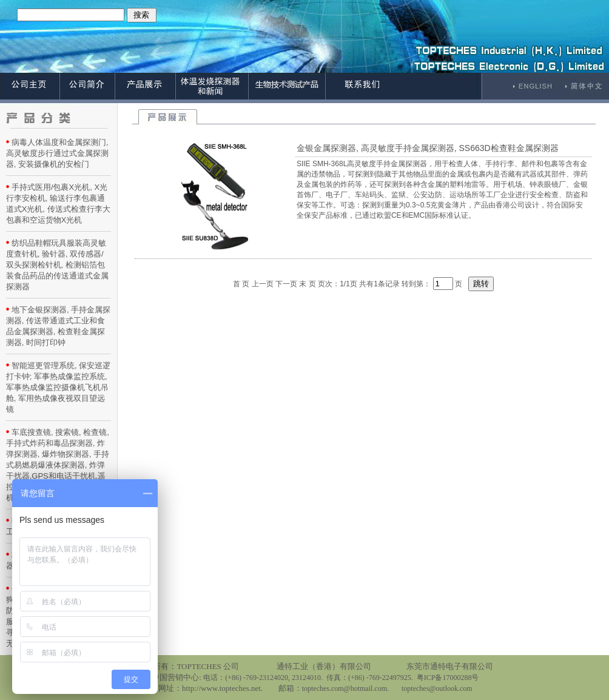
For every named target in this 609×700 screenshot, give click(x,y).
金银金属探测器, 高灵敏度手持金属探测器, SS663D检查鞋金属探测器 (428, 148)
